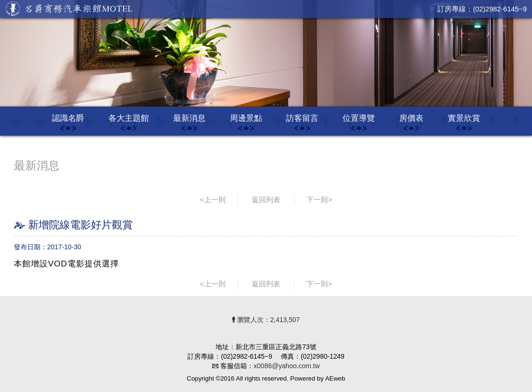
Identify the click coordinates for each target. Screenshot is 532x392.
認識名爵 (68, 118)
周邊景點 (246, 118)
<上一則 (213, 200)
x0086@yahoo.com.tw (287, 366)
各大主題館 (129, 118)
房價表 (411, 118)
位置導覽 (359, 118)
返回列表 (266, 200)
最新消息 (189, 118)
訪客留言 (302, 118)
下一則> (319, 200)
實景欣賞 (464, 118)
